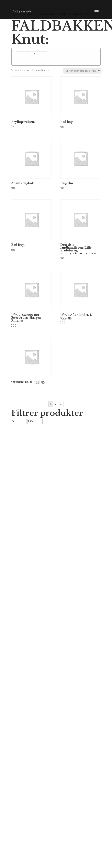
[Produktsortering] (82, 71)
